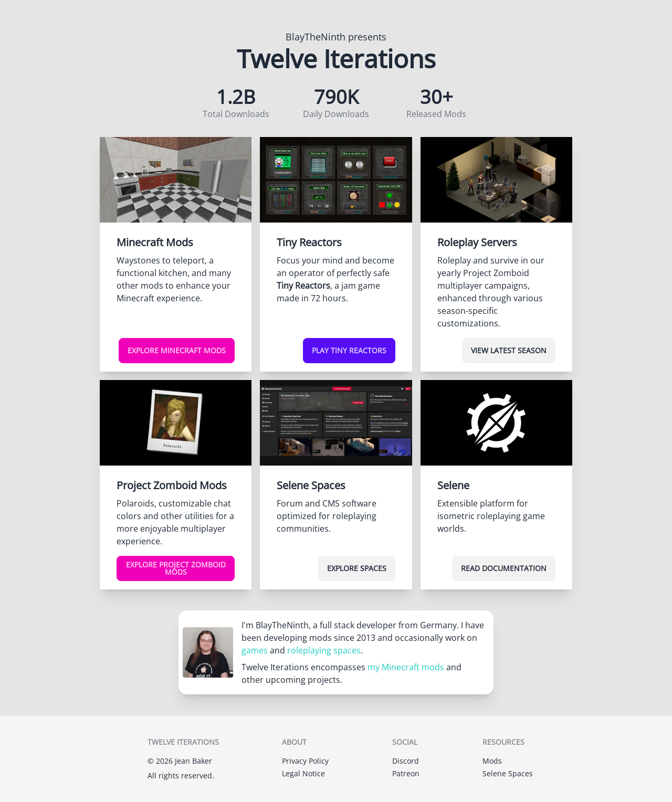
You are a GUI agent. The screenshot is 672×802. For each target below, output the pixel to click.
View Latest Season (509, 350)
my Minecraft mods (406, 667)
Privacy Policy (305, 761)
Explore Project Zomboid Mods (176, 568)
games (255, 650)
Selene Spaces (508, 773)
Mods (492, 761)
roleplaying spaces (324, 650)
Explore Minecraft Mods (177, 350)
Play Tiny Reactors (349, 350)
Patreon (406, 773)
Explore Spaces (357, 568)
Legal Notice (303, 773)
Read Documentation (504, 568)
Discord (406, 761)
